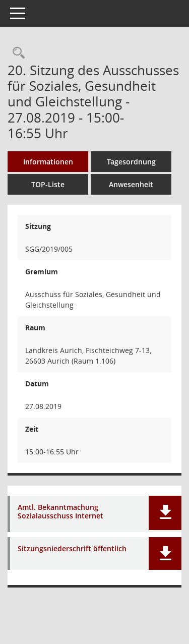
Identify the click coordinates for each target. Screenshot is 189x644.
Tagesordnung (131, 162)
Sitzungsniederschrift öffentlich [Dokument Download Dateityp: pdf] (72, 549)
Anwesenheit (131, 184)
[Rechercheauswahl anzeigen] (16, 53)
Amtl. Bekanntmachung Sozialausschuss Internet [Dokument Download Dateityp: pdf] (60, 512)
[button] (165, 513)
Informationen (48, 162)
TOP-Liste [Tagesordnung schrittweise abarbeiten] (48, 184)
